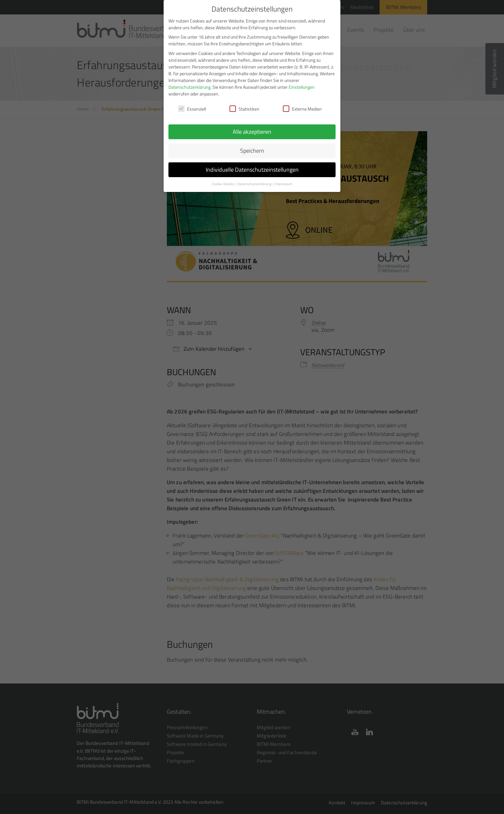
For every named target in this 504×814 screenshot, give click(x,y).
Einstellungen (302, 82)
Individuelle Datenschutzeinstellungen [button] (252, 165)
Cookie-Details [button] (223, 179)
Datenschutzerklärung (189, 82)
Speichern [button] (252, 146)
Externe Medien (302, 104)
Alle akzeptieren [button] (252, 127)
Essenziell (192, 104)
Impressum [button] (284, 179)
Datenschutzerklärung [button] (255, 179)
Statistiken (244, 104)
